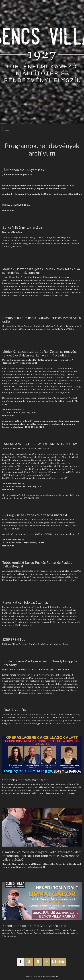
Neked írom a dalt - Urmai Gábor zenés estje (34, 926)
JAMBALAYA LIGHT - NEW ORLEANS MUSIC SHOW (40, 444)
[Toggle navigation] (7, 129)
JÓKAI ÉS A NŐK (14, 710)
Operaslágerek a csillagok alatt (25, 780)
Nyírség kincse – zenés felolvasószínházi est (35, 515)
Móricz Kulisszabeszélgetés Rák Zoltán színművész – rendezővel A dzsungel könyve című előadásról (41, 354)
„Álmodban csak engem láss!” (24, 170)
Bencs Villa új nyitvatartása (22, 228)
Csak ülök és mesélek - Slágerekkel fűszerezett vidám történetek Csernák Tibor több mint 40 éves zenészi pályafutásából (42, 856)
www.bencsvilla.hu (50, 976)
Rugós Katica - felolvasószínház (25, 603)
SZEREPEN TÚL (14, 640)
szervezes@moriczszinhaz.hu (65, 534)
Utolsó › (59, 962)
